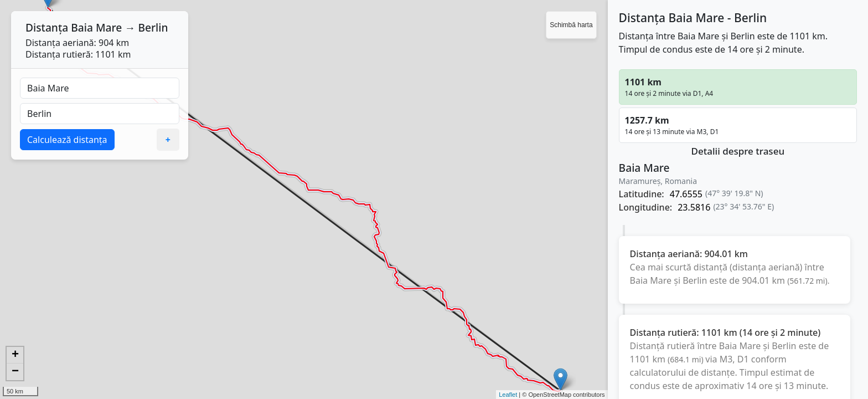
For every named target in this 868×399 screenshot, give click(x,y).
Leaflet (508, 395)
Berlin (153, 27)
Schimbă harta (571, 25)
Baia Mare (96, 27)
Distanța (47, 27)
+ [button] (15, 355)
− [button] (15, 372)
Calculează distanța (67, 140)
